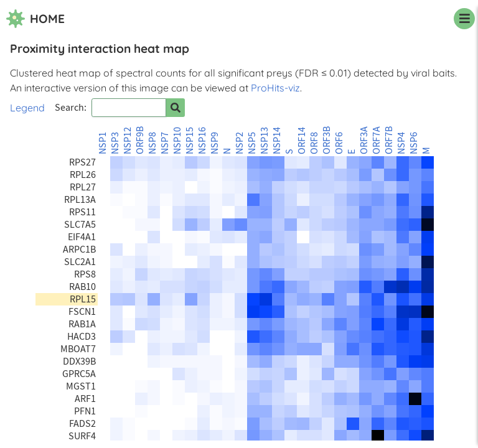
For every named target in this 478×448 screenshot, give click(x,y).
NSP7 (165, 143)
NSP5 (252, 143)
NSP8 (152, 143)
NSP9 (215, 143)
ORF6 (339, 143)
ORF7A (377, 140)
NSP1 (103, 143)
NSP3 (115, 143)
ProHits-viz (275, 88)
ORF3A (364, 140)
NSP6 (414, 143)
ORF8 (314, 143)
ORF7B (389, 140)
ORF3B (327, 140)
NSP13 (265, 141)
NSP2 (240, 143)
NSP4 (401, 143)
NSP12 (128, 141)
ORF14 (302, 141)
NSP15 (190, 141)
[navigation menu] (464, 19)
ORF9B (140, 140)
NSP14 (277, 141)
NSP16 (202, 141)
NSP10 (177, 141)
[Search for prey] (176, 108)
